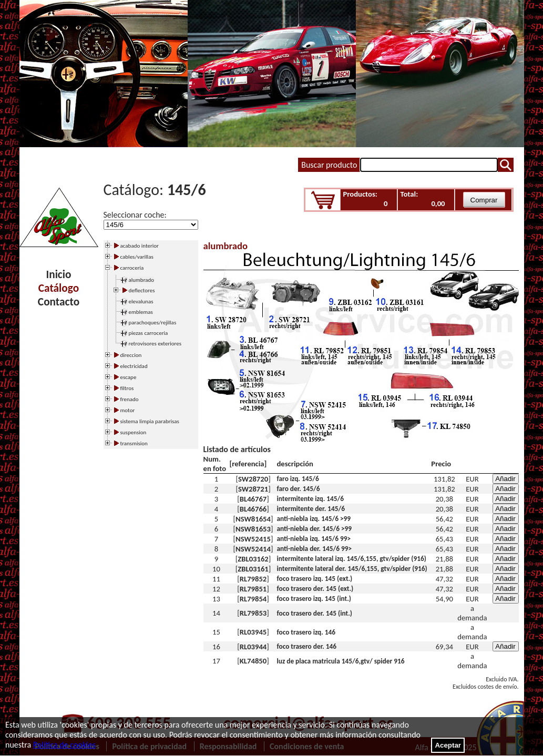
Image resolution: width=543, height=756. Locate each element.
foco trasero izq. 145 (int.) (314, 599)
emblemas (141, 312)
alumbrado (142, 280)
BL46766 (253, 509)
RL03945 (253, 632)
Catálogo (59, 288)
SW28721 (253, 489)
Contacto (59, 302)
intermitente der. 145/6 (311, 509)
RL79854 (253, 599)
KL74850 (253, 661)
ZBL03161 (253, 569)
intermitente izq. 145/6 (311, 499)
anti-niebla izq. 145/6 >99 (314, 519)
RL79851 (253, 589)
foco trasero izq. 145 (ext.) (315, 579)
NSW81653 (253, 529)
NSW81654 (253, 519)
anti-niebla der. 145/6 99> (315, 549)
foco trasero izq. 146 (306, 632)
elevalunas (141, 302)
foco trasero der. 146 (307, 646)
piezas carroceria (148, 333)
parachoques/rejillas (153, 323)
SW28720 (253, 479)
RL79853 (253, 613)
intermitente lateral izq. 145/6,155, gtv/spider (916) (352, 559)
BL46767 (253, 499)
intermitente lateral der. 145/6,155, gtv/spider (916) (352, 569)
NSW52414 (253, 549)
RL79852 (253, 579)
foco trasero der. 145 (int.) (315, 613)
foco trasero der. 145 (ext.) (315, 589)
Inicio (59, 274)
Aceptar (448, 745)
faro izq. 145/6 (298, 479)
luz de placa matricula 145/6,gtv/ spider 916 (341, 661)
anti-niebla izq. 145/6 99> (314, 539)
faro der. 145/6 (299, 489)
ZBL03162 (253, 559)
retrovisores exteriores (155, 344)
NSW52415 (253, 539)
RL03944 (253, 647)
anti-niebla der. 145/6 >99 (315, 529)
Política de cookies (64, 745)
